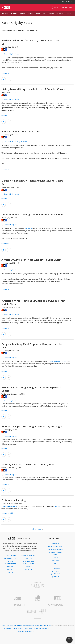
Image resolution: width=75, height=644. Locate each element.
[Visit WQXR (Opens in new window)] (19, 605)
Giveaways (10, 569)
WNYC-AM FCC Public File (26, 631)
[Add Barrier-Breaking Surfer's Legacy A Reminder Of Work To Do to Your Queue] (9, 79)
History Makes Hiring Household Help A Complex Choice (33, 89)
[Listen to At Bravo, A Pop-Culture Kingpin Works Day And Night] (4, 455)
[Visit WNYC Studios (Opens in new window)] (58, 598)
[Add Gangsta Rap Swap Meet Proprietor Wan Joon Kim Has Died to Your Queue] (9, 378)
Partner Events (10, 564)
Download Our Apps (28, 556)
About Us (56, 544)
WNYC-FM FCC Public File (33, 629)
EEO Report (46, 629)
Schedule (23, 13)
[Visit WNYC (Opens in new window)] (17, 598)
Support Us (60, 13)
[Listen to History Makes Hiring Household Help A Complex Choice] (4, 122)
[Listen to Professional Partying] (4, 519)
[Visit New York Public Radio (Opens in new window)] (37, 585)
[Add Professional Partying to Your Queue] (9, 519)
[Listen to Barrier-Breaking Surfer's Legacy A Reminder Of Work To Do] (4, 79)
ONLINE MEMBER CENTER (56, 549)
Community (10, 567)
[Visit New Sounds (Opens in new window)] (56, 605)
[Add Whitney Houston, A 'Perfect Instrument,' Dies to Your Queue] (9, 490)
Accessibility (46, 626)
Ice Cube (57, 361)
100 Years (31, 13)
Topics (44, 13)
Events (10, 561)
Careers (56, 558)
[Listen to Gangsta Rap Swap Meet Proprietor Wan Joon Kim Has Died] (4, 378)
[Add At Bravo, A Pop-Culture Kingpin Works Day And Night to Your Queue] (9, 455)
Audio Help (29, 567)
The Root (58, 506)
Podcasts (28, 558)
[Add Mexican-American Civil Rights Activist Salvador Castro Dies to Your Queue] (9, 205)
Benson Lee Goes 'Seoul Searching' (21, 131)
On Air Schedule (10, 556)
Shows (38, 13)
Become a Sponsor (56, 552)
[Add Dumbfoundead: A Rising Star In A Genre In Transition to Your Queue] (9, 250)
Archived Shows (28, 561)
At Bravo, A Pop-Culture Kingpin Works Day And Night (32, 426)
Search (69, 13)
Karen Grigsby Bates (11, 54)
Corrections (7, 629)
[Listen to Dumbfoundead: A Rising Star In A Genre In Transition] (4, 250)
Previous (37, 529)
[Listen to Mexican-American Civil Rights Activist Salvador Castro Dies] (4, 205)
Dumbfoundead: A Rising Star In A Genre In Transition (32, 214)
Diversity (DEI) (56, 560)
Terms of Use (27, 626)
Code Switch (28, 228)
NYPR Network (68, 2)
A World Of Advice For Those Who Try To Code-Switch (31, 260)
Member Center (68, 8)
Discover (51, 13)
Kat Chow (7, 141)
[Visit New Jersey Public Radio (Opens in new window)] (19, 611)
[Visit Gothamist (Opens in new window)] (38, 598)
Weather (10, 572)
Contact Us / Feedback (56, 547)
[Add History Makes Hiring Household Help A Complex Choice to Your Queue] (9, 122)
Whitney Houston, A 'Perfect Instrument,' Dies (28, 464)
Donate (57, 8)
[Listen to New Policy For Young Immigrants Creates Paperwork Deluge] (4, 417)
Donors (56, 555)
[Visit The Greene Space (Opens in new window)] (56, 612)
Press (56, 563)
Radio (7, 13)
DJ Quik (64, 361)
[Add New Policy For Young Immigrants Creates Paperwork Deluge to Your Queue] (9, 417)
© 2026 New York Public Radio (12, 626)
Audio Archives (29, 564)
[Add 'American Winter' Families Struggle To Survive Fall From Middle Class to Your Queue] (9, 334)
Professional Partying (14, 500)
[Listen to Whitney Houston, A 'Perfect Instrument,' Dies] (4, 490)
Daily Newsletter (10, 558)
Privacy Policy (37, 626)
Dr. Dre (50, 361)
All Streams (14, 13)
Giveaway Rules (18, 629)
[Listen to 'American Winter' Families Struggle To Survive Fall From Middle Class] (4, 334)
